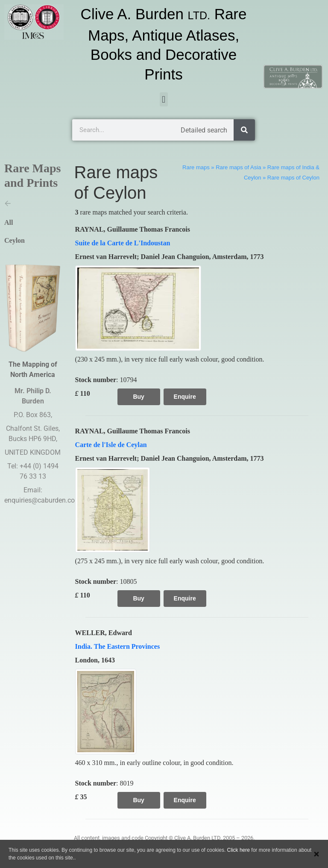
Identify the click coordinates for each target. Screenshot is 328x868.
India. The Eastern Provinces (118, 646)
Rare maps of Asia (238, 167)
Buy (138, 397)
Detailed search (204, 130)
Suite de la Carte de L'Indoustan (123, 243)
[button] (164, 99)
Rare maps (196, 167)
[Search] (244, 130)
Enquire (185, 397)
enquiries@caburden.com (42, 500)
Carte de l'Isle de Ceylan (111, 445)
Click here (239, 850)
